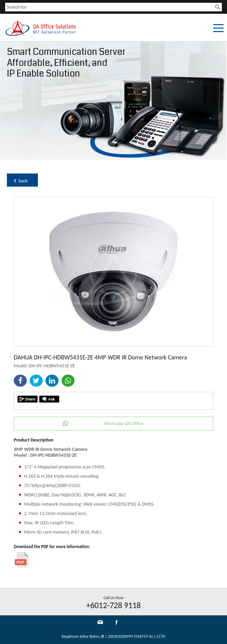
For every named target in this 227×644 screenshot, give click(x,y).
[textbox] (110, 7)
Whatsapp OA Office (123, 423)
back (23, 181)
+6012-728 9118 (113, 605)
